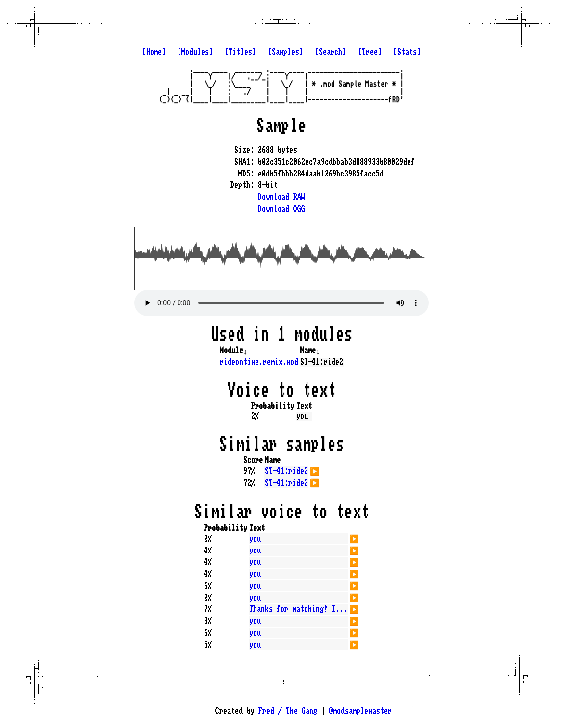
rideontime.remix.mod (259, 362)
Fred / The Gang (288, 711)
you (255, 539)
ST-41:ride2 (286, 471)
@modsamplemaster (360, 711)
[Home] (154, 52)
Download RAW (281, 197)
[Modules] (195, 52)
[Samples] (285, 52)
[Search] (331, 52)
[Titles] (240, 52)
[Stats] (407, 52)
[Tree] (370, 52)
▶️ (315, 470)
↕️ (245, 351)
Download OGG (281, 209)
